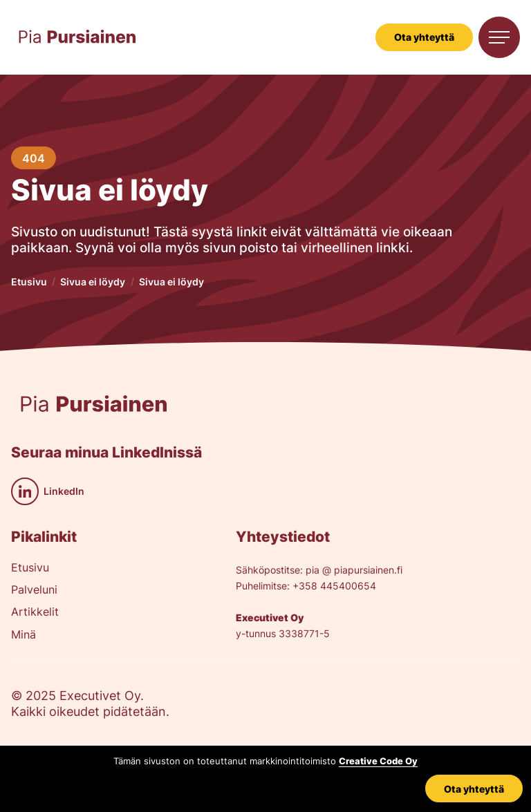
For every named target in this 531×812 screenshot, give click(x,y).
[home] (77, 37)
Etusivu (29, 282)
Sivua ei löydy (93, 282)
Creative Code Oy (378, 761)
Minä (24, 635)
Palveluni (34, 590)
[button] (499, 37)
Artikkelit (35, 612)
